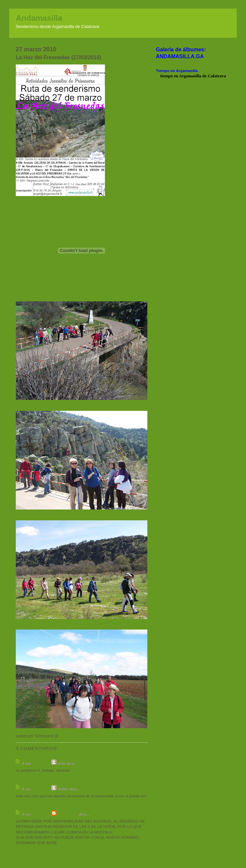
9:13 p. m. (40, 814)
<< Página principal (33, 861)
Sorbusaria (68, 814)
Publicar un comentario (39, 852)
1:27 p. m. (40, 763)
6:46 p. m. (40, 789)
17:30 (64, 736)
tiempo (166, 76)
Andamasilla (39, 18)
